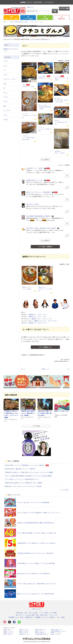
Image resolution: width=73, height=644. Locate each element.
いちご (6, 115)
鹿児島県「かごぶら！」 (25, 634)
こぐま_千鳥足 (42, 76)
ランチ (6, 61)
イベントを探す (28, 18)
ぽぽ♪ (56, 120)
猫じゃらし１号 (42, 105)
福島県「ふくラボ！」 (9, 631)
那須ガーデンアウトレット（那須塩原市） (39, 192)
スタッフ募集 (61, 617)
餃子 (5, 106)
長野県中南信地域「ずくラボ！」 (59, 631)
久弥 (23, 85)
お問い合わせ (44, 615)
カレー (6, 75)
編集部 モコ (41, 287)
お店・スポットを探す (11, 18)
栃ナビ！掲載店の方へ (27, 617)
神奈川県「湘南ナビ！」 (41, 633)
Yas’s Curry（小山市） (33, 204)
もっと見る (64, 490)
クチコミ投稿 (64, 9)
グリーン (24, 114)
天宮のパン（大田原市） (60, 153)
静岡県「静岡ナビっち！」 (41, 630)
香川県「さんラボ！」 (25, 633)
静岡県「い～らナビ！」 (57, 633)
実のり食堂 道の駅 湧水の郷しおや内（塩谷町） (42, 228)
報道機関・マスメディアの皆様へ (45, 617)
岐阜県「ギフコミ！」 (40, 631)
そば (5, 84)
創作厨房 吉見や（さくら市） (45, 78)
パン (68, 369)
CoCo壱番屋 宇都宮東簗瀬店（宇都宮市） (39, 216)
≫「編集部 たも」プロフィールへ (37, 317)
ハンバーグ (7, 111)
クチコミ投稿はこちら (45, 347)
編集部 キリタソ (26, 287)
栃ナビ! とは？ (37, 609)
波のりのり (57, 98)
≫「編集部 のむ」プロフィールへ (37, 314)
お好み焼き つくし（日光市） (29, 87)
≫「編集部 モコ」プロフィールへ (37, 323)
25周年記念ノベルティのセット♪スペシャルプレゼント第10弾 (23, 486)
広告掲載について (14, 617)
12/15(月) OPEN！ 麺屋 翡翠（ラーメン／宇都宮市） (20, 469)
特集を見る (62, 18)
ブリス (40, 127)
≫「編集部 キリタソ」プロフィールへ (41, 319)
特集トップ (45, 369)
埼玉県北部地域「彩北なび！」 (42, 634)
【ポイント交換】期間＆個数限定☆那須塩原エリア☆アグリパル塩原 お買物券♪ (28, 476)
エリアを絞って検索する (45, 247)
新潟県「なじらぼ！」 (25, 631)
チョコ (6, 93)
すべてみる (37, 426)
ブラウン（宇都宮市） (27, 289)
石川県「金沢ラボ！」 (9, 634)
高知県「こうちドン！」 (57, 634)
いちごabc (25, 136)
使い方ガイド (20, 615)
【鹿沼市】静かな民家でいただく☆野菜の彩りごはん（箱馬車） (28, 413)
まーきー (57, 76)
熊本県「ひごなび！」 (25, 630)
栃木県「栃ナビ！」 (8, 630)
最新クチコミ (30, 7)
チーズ (6, 97)
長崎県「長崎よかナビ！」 (57, 630)
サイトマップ (53, 615)
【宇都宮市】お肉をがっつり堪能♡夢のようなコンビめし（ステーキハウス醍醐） (29, 472)
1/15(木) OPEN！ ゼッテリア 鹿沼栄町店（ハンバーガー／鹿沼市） (25, 465)
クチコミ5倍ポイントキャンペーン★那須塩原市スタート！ (22, 479)
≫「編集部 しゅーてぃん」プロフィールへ (45, 321)
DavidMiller (57, 151)
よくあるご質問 (30, 615)
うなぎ (6, 120)
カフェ (6, 66)
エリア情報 (45, 18)
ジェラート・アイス (10, 79)
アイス (23, 369)
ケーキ (6, 102)
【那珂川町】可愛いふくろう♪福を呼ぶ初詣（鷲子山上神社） (45, 413)
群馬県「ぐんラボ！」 (9, 633)
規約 (37, 615)
